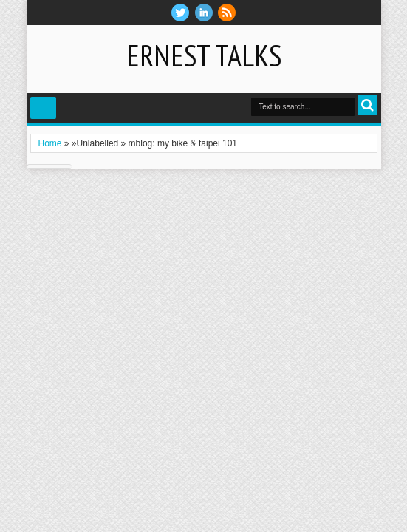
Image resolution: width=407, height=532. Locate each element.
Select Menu (43, 108)
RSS (227, 13)
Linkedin (204, 13)
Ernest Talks (204, 55)
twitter (180, 13)
